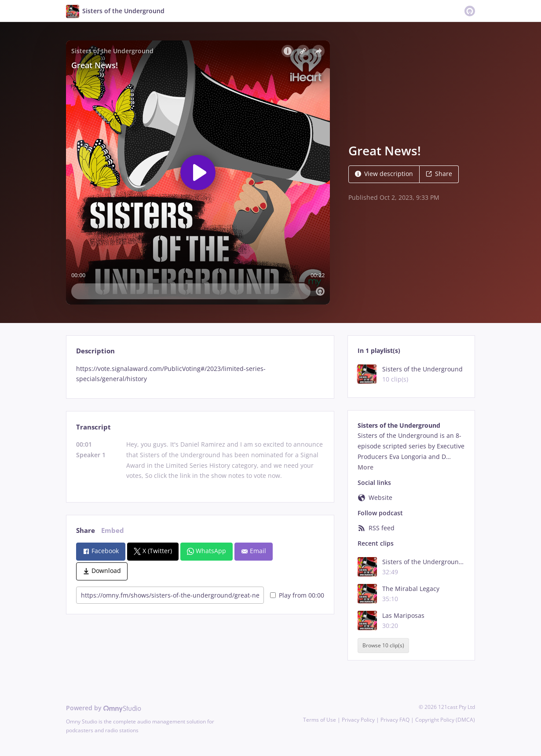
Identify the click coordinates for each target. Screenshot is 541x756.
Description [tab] (95, 351)
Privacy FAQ (395, 720)
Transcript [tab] (93, 427)
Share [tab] (86, 530)
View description (384, 174)
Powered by (104, 708)
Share (439, 174)
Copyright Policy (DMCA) (445, 720)
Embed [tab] (113, 530)
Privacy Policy (358, 720)
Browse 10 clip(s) (383, 645)
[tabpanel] (200, 374)
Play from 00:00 (297, 595)
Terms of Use (320, 720)
